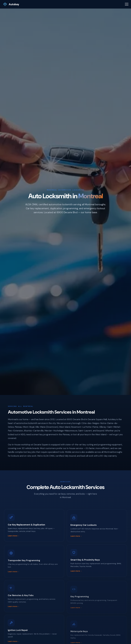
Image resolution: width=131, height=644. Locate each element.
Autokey (11, 4)
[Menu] (127, 4)
